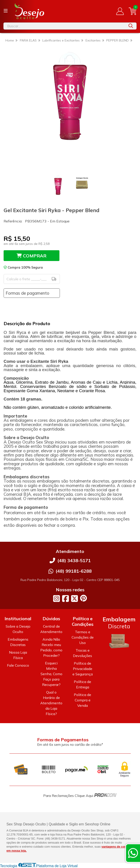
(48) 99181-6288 (74, 571)
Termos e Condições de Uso (83, 637)
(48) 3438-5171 (74, 560)
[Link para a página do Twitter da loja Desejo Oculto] (75, 598)
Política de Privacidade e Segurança (83, 669)
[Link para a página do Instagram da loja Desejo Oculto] (56, 598)
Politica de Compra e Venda (82, 700)
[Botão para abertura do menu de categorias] (6, 11)
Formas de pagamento (27, 293)
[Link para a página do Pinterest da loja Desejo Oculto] (84, 598)
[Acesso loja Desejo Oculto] (120, 11)
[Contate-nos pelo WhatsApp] (133, 853)
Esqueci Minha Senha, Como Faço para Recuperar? (51, 674)
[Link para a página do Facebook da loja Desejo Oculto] (65, 598)
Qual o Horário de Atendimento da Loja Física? (51, 703)
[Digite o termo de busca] (64, 26)
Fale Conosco (18, 665)
